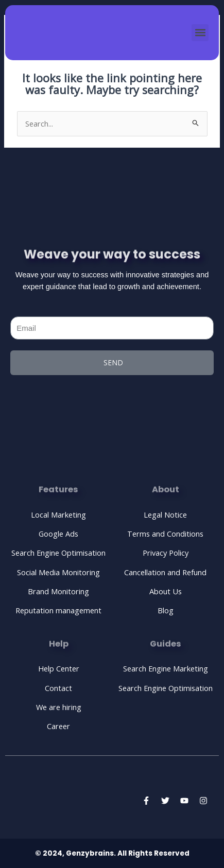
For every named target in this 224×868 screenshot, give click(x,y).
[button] (200, 33)
